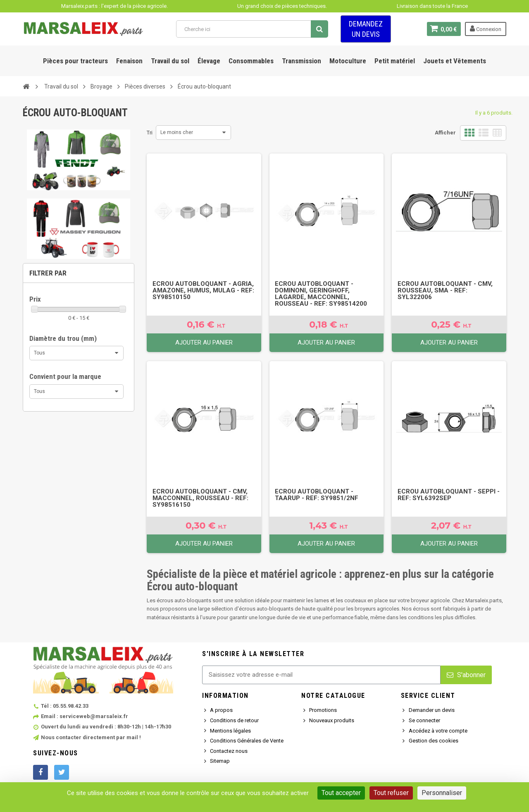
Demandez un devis (366, 29)
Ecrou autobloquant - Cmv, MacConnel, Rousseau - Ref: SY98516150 (200, 498)
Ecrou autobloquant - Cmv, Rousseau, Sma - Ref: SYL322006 (445, 290)
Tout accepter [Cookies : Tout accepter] (341, 793)
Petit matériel (395, 61)
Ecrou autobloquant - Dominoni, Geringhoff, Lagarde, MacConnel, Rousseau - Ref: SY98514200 (321, 294)
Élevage (209, 61)
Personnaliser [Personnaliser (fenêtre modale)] (442, 793)
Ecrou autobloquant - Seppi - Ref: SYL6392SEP (449, 495)
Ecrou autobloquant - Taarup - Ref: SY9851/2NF (317, 495)
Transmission (301, 61)
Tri (150, 133)
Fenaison (129, 61)
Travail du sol (170, 61)
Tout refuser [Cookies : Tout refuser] (391, 793)
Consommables (251, 61)
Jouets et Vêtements (455, 61)
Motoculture (348, 61)
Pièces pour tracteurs (75, 61)
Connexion (486, 29)
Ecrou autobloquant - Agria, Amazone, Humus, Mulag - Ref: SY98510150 (203, 290)
